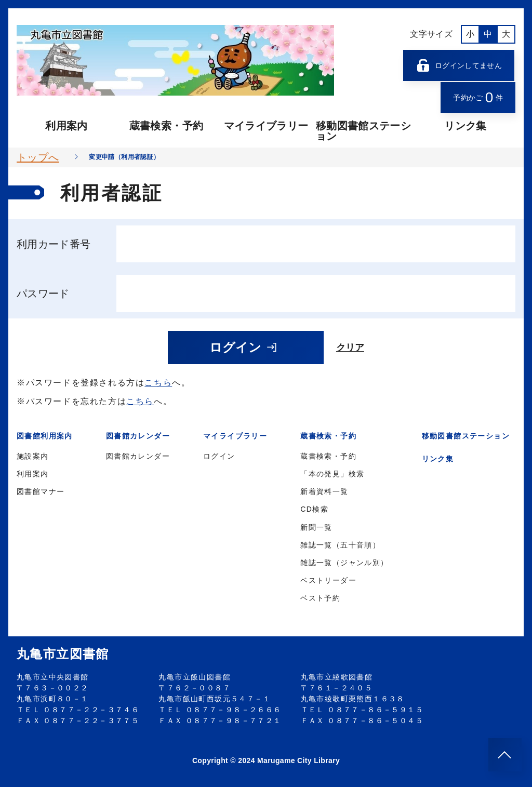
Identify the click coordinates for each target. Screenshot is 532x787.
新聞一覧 (316, 527)
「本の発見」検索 (332, 474)
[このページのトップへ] (505, 755)
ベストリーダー (328, 580)
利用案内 (66, 126)
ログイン (244, 347)
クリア (350, 348)
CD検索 (314, 509)
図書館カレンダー (138, 456)
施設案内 (33, 456)
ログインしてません (459, 65)
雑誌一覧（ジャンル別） (344, 563)
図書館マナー (41, 491)
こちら (158, 383)
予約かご (478, 97)
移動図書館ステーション (363, 131)
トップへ (38, 157)
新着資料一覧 (324, 491)
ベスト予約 (320, 598)
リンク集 (465, 126)
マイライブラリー (266, 126)
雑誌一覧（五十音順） (340, 545)
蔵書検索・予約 (166, 126)
